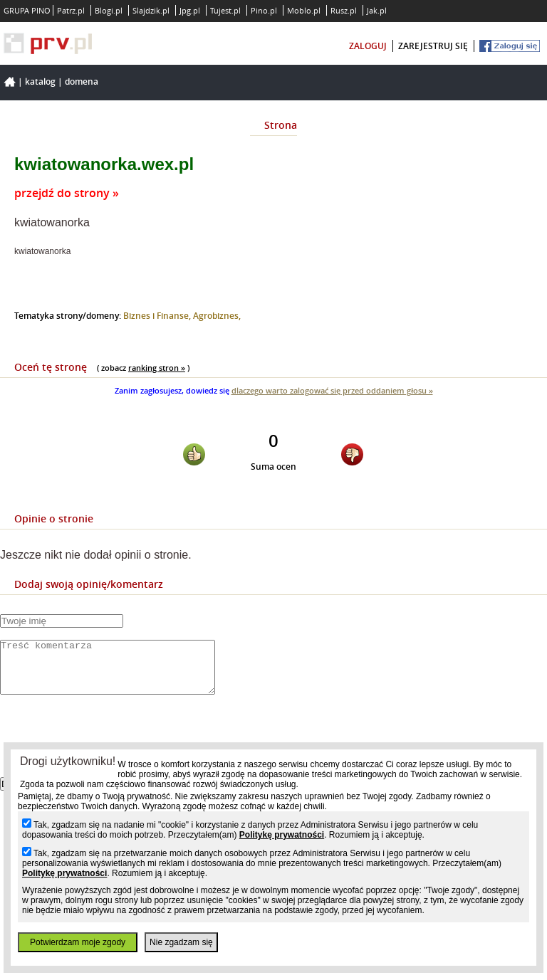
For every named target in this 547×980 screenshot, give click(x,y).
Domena (82, 81)
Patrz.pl (71, 10)
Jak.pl (377, 10)
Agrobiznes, (217, 316)
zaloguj (368, 46)
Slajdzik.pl (151, 10)
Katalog (40, 81)
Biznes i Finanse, (158, 316)
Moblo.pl (304, 10)
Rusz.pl (344, 10)
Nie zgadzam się (181, 942)
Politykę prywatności (282, 835)
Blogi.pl (109, 10)
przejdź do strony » (67, 193)
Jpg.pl (190, 10)
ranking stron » (157, 368)
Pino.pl (264, 10)
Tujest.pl (225, 10)
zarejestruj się (433, 46)
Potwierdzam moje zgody (78, 942)
